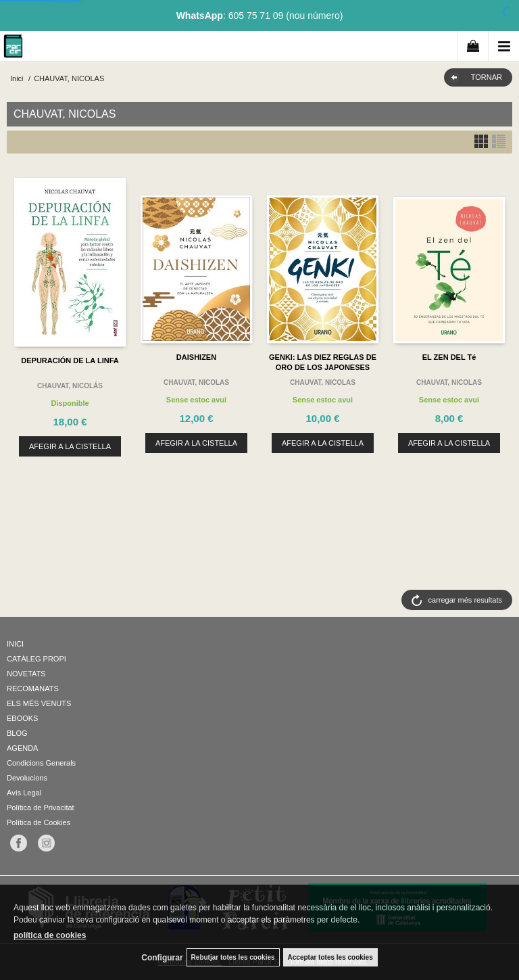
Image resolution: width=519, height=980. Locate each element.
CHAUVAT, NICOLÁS (70, 386)
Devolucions (27, 778)
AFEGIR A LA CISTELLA (70, 446)
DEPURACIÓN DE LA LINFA (70, 360)
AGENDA (22, 748)
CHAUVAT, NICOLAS (196, 382)
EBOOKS (22, 718)
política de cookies (50, 935)
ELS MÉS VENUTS (39, 703)
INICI (15, 644)
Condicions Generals (41, 763)
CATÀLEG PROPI (36, 659)
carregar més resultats (465, 600)
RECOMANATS (33, 689)
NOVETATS (26, 674)
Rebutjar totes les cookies (233, 957)
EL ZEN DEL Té (449, 357)
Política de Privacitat (41, 808)
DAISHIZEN (196, 357)
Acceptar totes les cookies (330, 957)
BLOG (17, 733)
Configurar (162, 958)
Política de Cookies (39, 822)
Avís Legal (24, 793)
